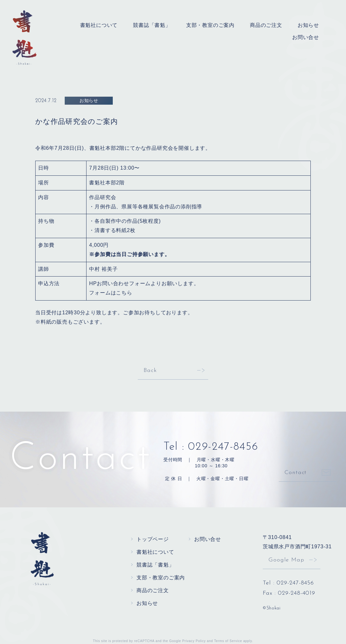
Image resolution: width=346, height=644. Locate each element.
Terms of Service (228, 641)
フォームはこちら (111, 293)
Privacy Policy (194, 641)
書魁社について (99, 25)
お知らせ (308, 25)
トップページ (153, 539)
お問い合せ (306, 37)
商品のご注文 (266, 25)
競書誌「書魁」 (152, 25)
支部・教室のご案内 (210, 25)
